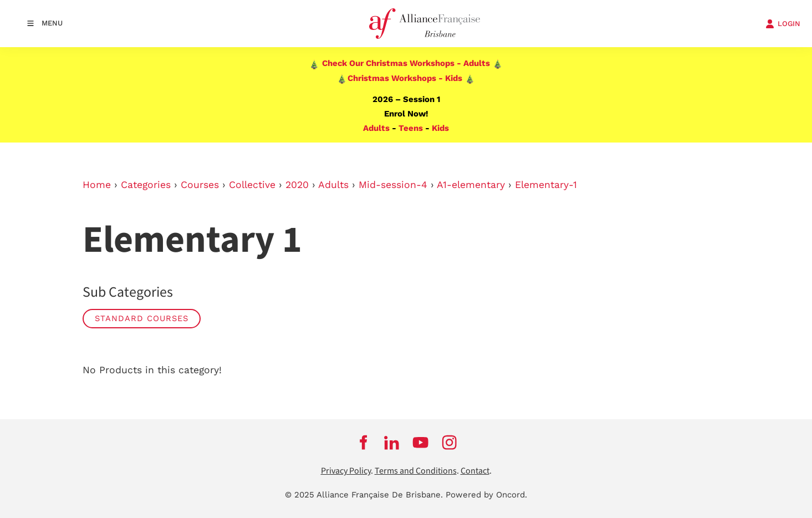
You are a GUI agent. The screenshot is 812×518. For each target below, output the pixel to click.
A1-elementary (471, 185)
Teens (411, 128)
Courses (200, 185)
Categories (146, 185)
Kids (440, 128)
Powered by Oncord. (486, 495)
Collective (252, 185)
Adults (376, 128)
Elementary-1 (546, 185)
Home (97, 185)
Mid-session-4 (393, 185)
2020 (297, 185)
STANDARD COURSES (142, 318)
